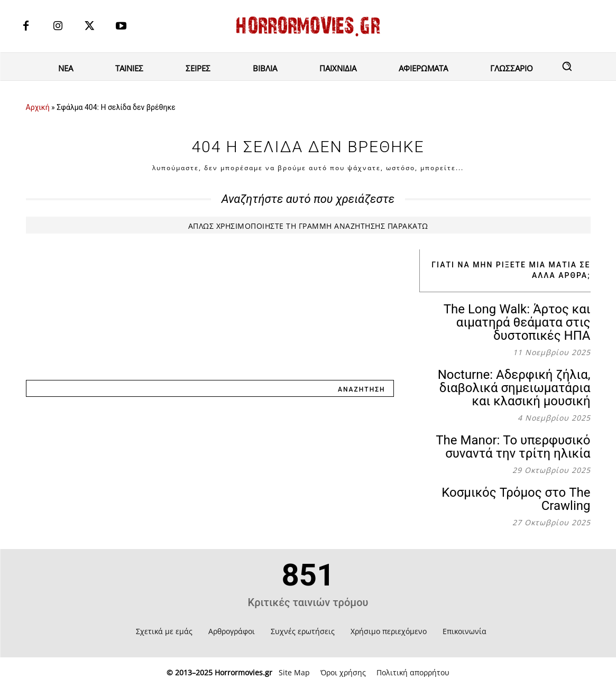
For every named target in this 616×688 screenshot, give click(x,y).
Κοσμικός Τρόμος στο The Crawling (516, 499)
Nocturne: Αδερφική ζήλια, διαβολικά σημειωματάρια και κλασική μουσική (514, 388)
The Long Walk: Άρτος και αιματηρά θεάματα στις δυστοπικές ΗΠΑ (517, 322)
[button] (567, 66)
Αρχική (38, 107)
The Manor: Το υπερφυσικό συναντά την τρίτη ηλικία (513, 447)
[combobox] (178, 388)
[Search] (361, 388)
